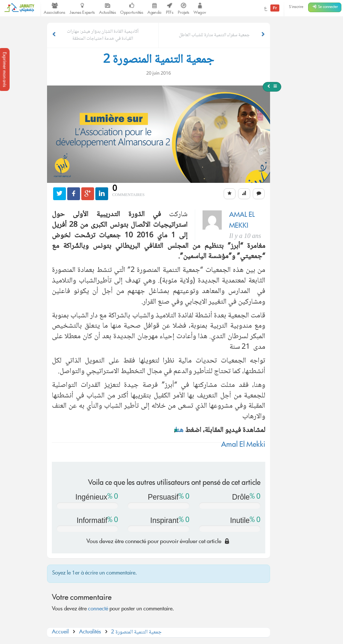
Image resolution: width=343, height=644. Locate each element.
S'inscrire (296, 7)
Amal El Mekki (243, 445)
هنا (179, 430)
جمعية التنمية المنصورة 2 (136, 632)
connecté (98, 609)
